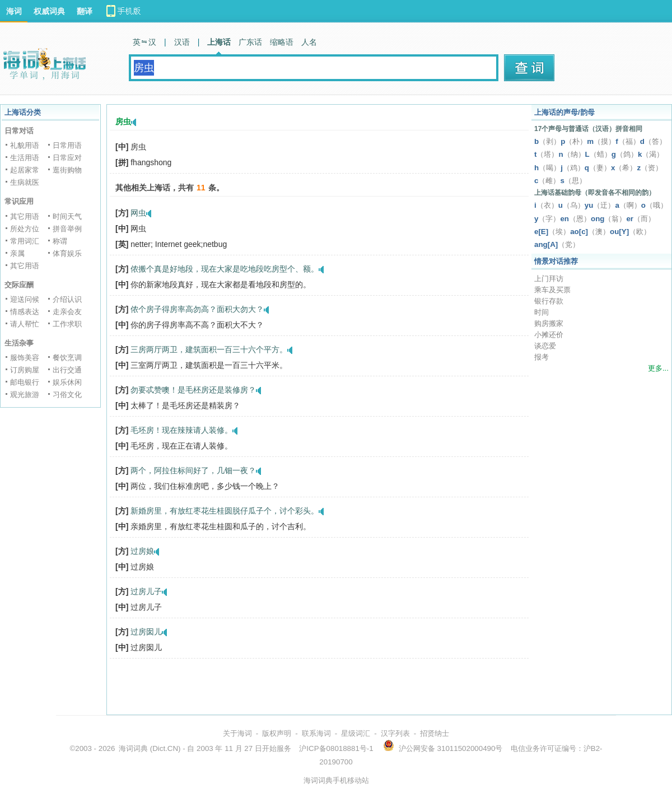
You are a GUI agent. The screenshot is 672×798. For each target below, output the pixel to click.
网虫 (138, 213)
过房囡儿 (146, 632)
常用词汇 (25, 241)
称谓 (60, 241)
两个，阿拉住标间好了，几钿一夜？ (193, 470)
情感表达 (25, 312)
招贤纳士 (435, 733)
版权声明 (277, 733)
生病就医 (25, 182)
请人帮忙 (25, 324)
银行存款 (549, 301)
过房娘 (142, 551)
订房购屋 (25, 370)
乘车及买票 (552, 290)
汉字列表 (395, 733)
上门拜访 (549, 279)
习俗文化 (67, 395)
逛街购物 (67, 170)
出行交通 (67, 370)
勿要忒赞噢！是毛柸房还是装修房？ (193, 390)
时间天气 (67, 216)
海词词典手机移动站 (336, 780)
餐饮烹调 (67, 358)
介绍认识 (67, 299)
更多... (658, 368)
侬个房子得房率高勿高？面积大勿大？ (197, 309)
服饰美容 (25, 358)
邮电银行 (25, 382)
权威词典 (49, 11)
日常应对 (67, 158)
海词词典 (133, 748)
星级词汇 (356, 733)
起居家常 (25, 170)
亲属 (17, 253)
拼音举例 (67, 229)
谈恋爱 (545, 346)
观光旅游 (25, 395)
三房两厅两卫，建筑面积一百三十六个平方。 (209, 349)
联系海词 (316, 733)
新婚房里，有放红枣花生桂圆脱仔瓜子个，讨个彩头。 (225, 511)
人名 (309, 42)
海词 (14, 11)
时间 (542, 312)
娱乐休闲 (67, 382)
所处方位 (25, 229)
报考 (542, 357)
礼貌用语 (25, 145)
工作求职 (67, 324)
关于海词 (237, 733)
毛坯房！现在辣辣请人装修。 (181, 430)
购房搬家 (549, 323)
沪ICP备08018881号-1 (336, 748)
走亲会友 (67, 312)
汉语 (182, 42)
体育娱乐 (67, 253)
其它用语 (25, 216)
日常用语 (67, 145)
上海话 (219, 42)
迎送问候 (25, 299)
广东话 (250, 42)
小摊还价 (549, 335)
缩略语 (282, 42)
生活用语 (25, 158)
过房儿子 (146, 591)
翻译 (85, 11)
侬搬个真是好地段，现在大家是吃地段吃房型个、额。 (225, 269)
